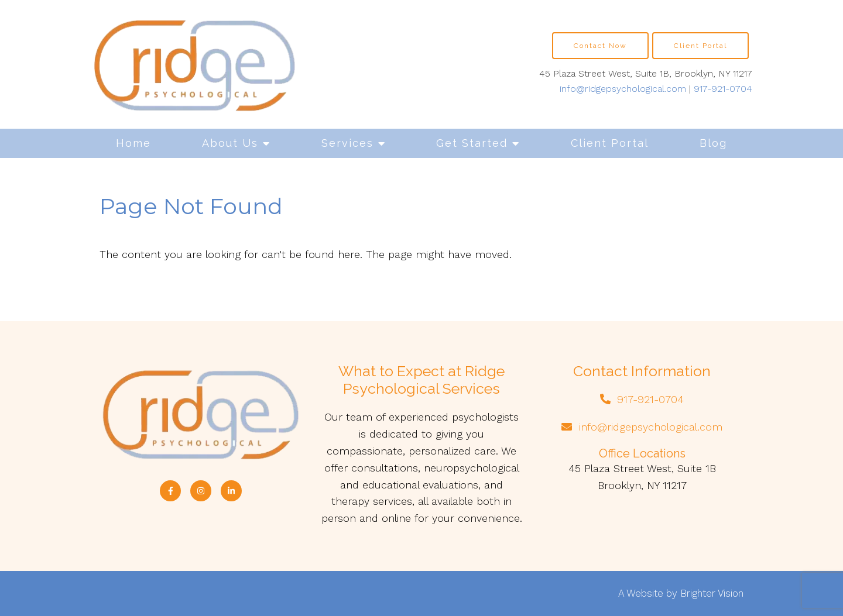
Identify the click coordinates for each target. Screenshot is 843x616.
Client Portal (610, 143)
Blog (713, 143)
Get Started (472, 143)
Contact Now (600, 46)
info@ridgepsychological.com (623, 89)
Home (133, 143)
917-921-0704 (723, 89)
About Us (230, 143)
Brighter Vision (712, 593)
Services (347, 143)
